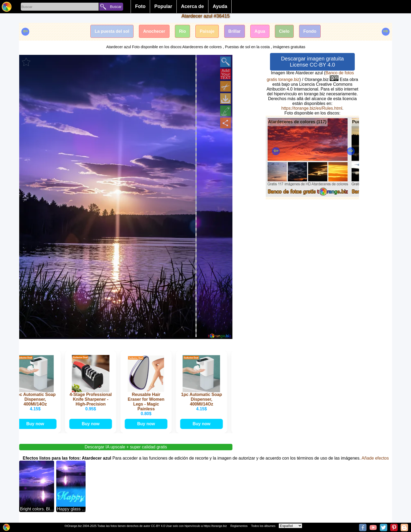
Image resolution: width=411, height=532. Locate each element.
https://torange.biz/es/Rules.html (312, 108)
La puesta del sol (112, 31)
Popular (163, 6)
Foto (140, 6)
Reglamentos (239, 526)
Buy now (36, 424)
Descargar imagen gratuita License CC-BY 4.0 (312, 62)
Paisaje (207, 31)
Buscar (116, 7)
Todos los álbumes (263, 526)
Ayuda (220, 6)
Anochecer (154, 31)
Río (183, 31)
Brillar (235, 31)
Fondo (310, 31)
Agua (260, 31)
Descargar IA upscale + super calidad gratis (126, 447)
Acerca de (192, 6)
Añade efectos (375, 458)
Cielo (284, 31)
